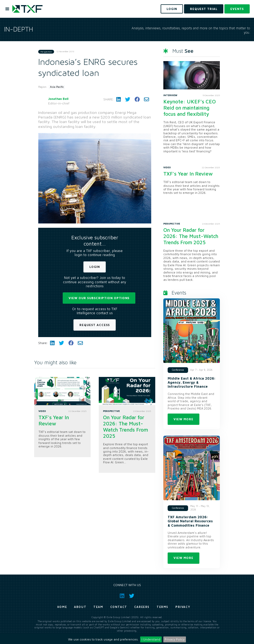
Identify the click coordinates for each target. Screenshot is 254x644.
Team (98, 607)
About (80, 607)
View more (184, 419)
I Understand (151, 639)
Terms (163, 607)
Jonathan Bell (58, 99)
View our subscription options (99, 298)
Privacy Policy (175, 639)
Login (95, 267)
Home (62, 607)
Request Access (95, 325)
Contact (119, 607)
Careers (142, 607)
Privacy (183, 607)
